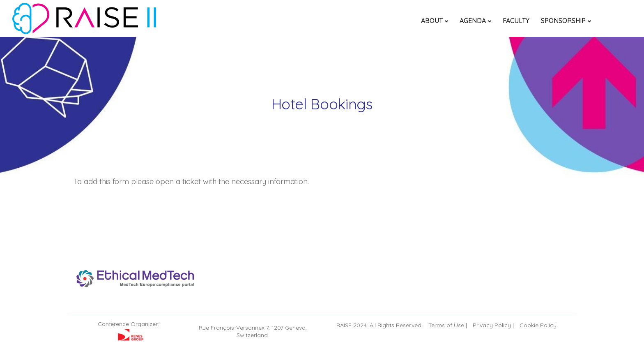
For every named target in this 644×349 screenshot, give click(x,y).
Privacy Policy (492, 325)
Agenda (473, 21)
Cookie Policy (538, 325)
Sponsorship (563, 21)
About (432, 21)
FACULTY (516, 21)
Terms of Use (446, 325)
